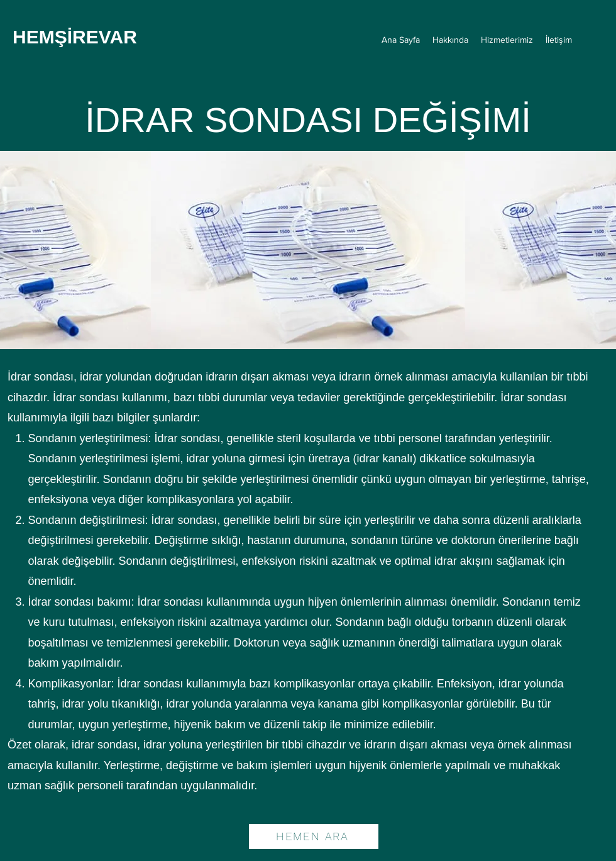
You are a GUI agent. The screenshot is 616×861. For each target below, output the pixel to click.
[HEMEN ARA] (314, 836)
